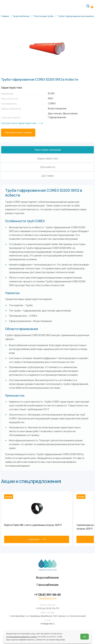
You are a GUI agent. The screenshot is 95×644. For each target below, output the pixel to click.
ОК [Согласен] (85, 637)
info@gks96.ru (48, 624)
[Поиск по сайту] (88, 6)
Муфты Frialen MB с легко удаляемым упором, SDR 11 (33, 525)
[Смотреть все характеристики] (22, 123)
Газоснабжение (48, 585)
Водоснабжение (47, 577)
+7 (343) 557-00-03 (47, 595)
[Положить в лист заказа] (18, 133)
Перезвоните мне (48, 598)
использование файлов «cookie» (22, 637)
